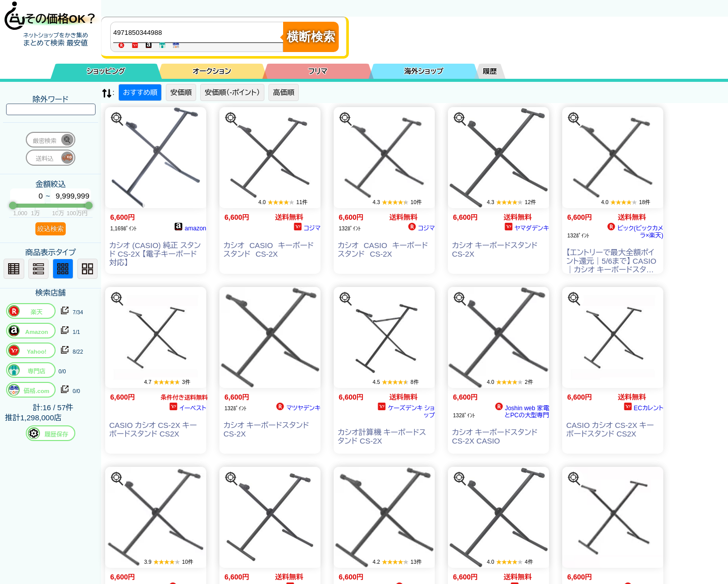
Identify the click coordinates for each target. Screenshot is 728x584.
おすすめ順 (140, 92)
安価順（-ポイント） (232, 92)
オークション (212, 71)
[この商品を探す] (117, 119)
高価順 (284, 92)
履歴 (490, 71)
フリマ (318, 71)
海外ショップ (424, 71)
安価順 (181, 92)
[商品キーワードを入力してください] (199, 32)
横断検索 (311, 37)
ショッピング (106, 71)
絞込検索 (51, 229)
